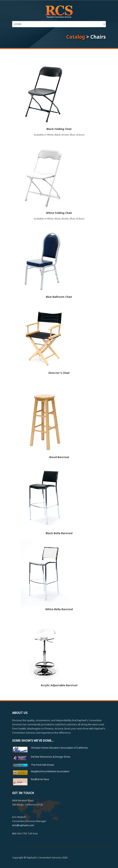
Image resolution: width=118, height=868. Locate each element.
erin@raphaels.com (23, 825)
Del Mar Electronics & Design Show (50, 757)
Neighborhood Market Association (50, 771)
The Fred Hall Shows (43, 765)
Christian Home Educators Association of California (59, 748)
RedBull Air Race (40, 779)
